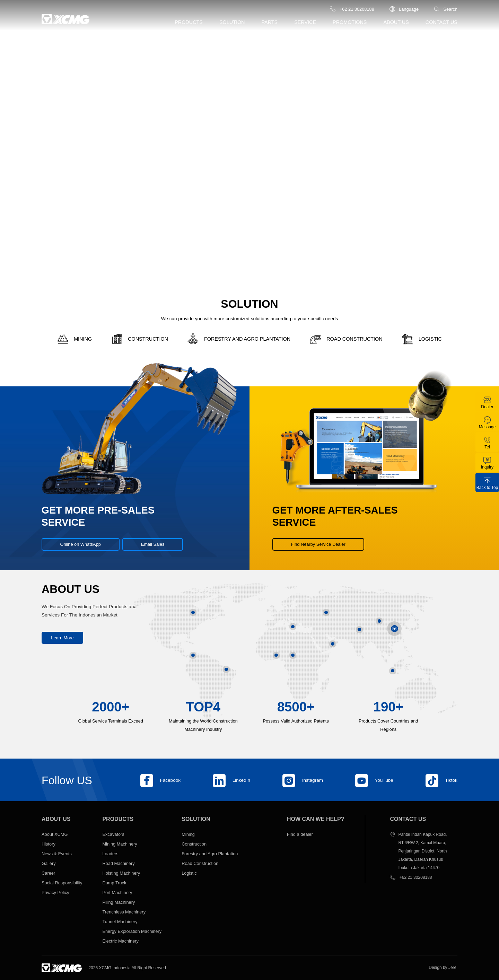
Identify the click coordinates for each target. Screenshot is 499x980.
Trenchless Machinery (124, 912)
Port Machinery (117, 892)
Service (305, 22)
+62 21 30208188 (416, 877)
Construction (194, 844)
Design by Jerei (443, 968)
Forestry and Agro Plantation (210, 854)
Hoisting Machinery (121, 873)
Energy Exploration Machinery (132, 931)
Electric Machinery (120, 941)
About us (396, 22)
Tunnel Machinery (120, 922)
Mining (188, 834)
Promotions (350, 22)
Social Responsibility (62, 883)
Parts (270, 22)
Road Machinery (118, 863)
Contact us (441, 22)
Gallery (49, 863)
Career (48, 873)
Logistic (189, 873)
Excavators (113, 834)
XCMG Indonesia (115, 968)
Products (189, 22)
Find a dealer (300, 834)
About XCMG (55, 834)
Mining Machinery (120, 844)
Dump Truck (114, 883)
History (49, 844)
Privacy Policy (55, 892)
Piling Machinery (119, 902)
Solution (232, 22)
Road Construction (200, 863)
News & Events (57, 854)
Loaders (110, 854)
